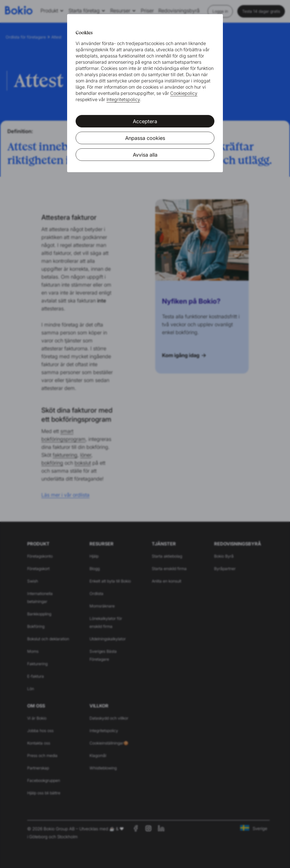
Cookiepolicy (184, 93)
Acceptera (145, 121)
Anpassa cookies (145, 138)
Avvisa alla (145, 155)
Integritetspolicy (123, 99)
